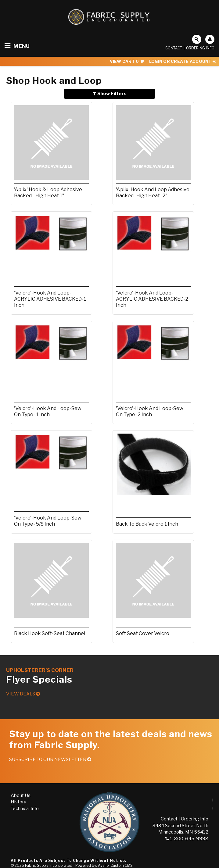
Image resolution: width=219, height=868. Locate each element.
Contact (174, 48)
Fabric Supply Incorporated (49, 865)
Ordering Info (200, 48)
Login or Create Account (183, 61)
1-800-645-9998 (187, 839)
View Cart (127, 61)
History (18, 802)
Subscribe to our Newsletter (50, 759)
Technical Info (25, 809)
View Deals (23, 694)
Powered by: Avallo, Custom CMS (104, 865)
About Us (21, 795)
